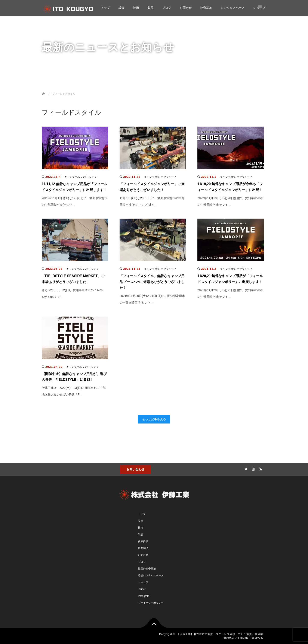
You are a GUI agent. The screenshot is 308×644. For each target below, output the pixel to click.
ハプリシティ (169, 177)
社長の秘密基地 (147, 569)
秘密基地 (206, 8)
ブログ (167, 8)
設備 (121, 8)
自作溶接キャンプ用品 (126, 80)
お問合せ (186, 8)
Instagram (144, 596)
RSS (260, 468)
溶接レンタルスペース (151, 575)
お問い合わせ (135, 469)
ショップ (108, 106)
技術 (136, 8)
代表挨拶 (143, 541)
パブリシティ (89, 177)
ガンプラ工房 (120, 89)
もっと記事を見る (154, 419)
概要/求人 (143, 548)
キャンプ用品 (72, 177)
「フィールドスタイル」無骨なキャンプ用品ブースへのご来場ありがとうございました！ (152, 282)
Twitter (142, 589)
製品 (151, 8)
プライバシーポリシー (151, 603)
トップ (105, 8)
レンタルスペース (233, 8)
